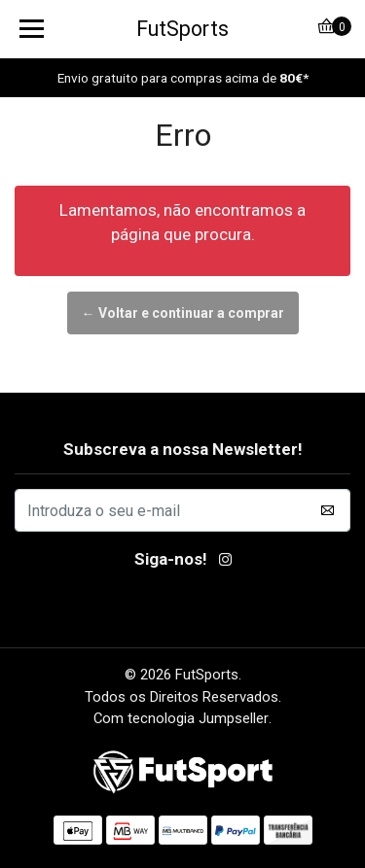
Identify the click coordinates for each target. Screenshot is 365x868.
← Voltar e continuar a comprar (183, 313)
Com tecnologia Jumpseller (181, 718)
